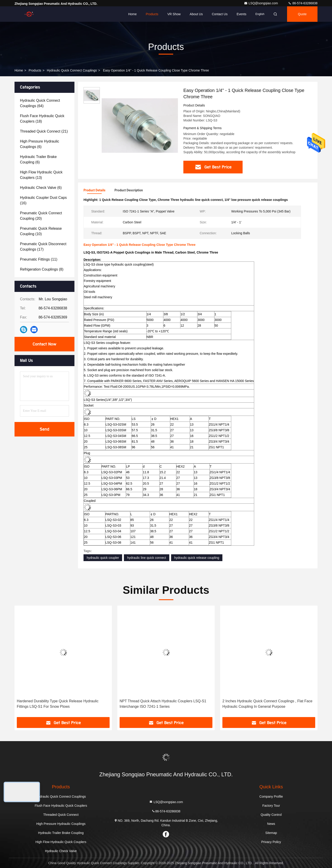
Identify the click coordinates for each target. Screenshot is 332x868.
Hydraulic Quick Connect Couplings (72, 70)
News (271, 824)
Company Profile (271, 796)
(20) (41, 216)
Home (132, 14)
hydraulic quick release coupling (197, 558)
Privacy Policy (271, 842)
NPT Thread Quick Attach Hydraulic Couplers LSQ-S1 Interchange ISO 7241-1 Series (163, 704)
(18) (42, 119)
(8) (42, 269)
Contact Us (220, 14)
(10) (41, 231)
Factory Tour (271, 806)
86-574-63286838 (303, 3)
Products (152, 14)
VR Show (174, 14)
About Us (196, 14)
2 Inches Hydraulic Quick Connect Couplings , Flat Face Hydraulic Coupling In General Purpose (267, 704)
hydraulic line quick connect (146, 558)
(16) (43, 200)
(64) (40, 103)
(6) (40, 144)
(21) (44, 131)
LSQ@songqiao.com (261, 3)
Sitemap (271, 833)
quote (302, 14)
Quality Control (271, 815)
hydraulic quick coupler (103, 558)
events (242, 14)
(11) (39, 259)
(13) (41, 175)
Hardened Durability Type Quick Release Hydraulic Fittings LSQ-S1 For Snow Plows (58, 704)
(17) (43, 247)
